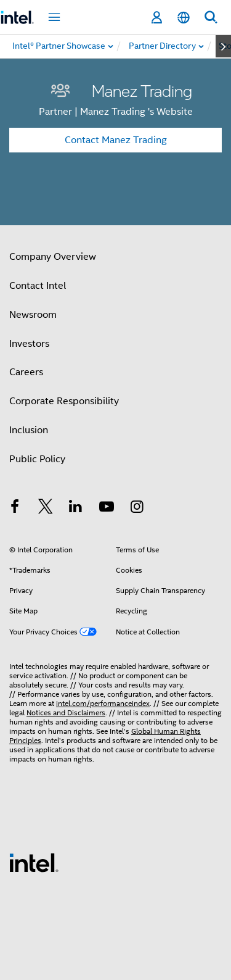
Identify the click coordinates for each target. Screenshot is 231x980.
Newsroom (33, 315)
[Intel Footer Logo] (34, 862)
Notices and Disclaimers (66, 712)
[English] (184, 18)
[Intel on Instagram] (137, 509)
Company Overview (53, 257)
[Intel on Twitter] (46, 509)
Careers (26, 372)
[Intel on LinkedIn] (76, 509)
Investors (29, 344)
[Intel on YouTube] (107, 509)
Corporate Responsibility (64, 401)
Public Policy (37, 459)
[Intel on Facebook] (15, 509)
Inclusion (29, 430)
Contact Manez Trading (116, 140)
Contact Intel (38, 286)
